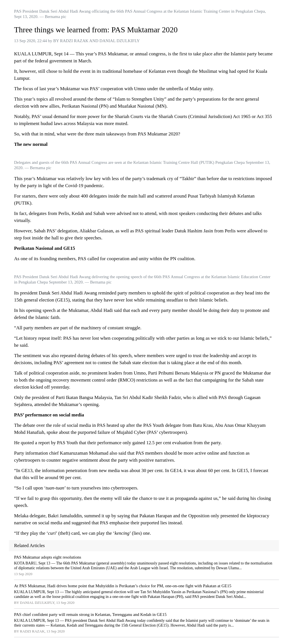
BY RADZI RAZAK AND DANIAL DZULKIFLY (96, 41)
